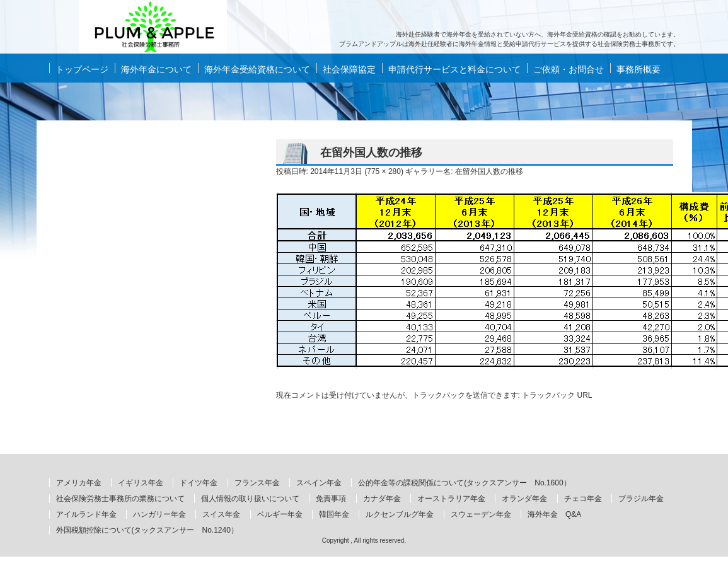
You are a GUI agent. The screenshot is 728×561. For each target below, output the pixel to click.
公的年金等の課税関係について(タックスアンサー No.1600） (464, 483)
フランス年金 (257, 483)
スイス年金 (221, 514)
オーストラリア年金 (451, 499)
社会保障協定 (349, 69)
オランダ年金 (524, 499)
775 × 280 (384, 171)
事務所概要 (638, 69)
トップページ (82, 69)
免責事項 (331, 499)
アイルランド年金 (86, 514)
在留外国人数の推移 (489, 171)
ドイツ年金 (199, 483)
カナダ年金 (382, 499)
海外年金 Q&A (554, 514)
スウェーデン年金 (481, 514)
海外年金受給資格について (257, 69)
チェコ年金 (583, 499)
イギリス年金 (141, 483)
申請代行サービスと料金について (454, 69)
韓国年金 (334, 514)
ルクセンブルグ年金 (400, 514)
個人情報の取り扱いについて (250, 499)
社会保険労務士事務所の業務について (120, 499)
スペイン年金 (319, 483)
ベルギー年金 (280, 514)
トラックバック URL (557, 395)
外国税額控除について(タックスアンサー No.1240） (147, 530)
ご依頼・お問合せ (569, 69)
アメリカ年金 (79, 483)
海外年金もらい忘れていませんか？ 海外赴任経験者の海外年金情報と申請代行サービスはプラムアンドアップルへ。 (153, 27)
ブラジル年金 (641, 499)
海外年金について (156, 69)
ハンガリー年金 (159, 514)
